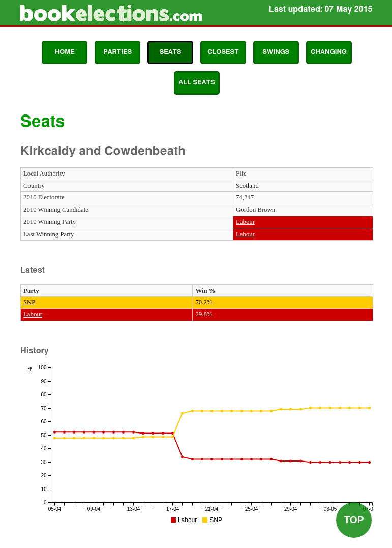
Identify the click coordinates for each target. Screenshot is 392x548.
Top (354, 520)
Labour (245, 222)
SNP (29, 302)
